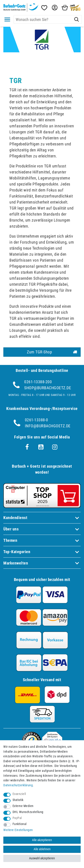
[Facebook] (27, 447)
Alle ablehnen (42, 849)
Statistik (18, 800)
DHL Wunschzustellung (28, 812)
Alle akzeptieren (42, 840)
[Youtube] (41, 447)
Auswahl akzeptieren (42, 858)
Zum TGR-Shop (52, 352)
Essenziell (19, 794)
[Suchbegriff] (48, 19)
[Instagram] (55, 447)
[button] (54, 8)
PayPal (17, 818)
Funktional (20, 824)
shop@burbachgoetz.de (48, 388)
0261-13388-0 (37, 420)
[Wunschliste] (44, 8)
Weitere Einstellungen (18, 830)
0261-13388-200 (38, 382)
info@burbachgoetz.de (48, 426)
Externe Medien (23, 806)
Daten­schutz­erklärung (18, 785)
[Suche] (76, 19)
